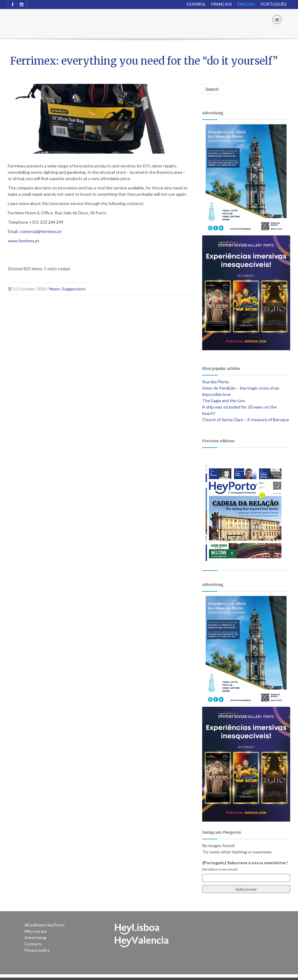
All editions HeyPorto (44, 925)
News (55, 289)
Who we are (36, 931)
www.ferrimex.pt (24, 241)
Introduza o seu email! (220, 869)
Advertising (35, 937)
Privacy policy (37, 950)
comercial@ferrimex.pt (41, 231)
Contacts (33, 944)
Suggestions (74, 289)
